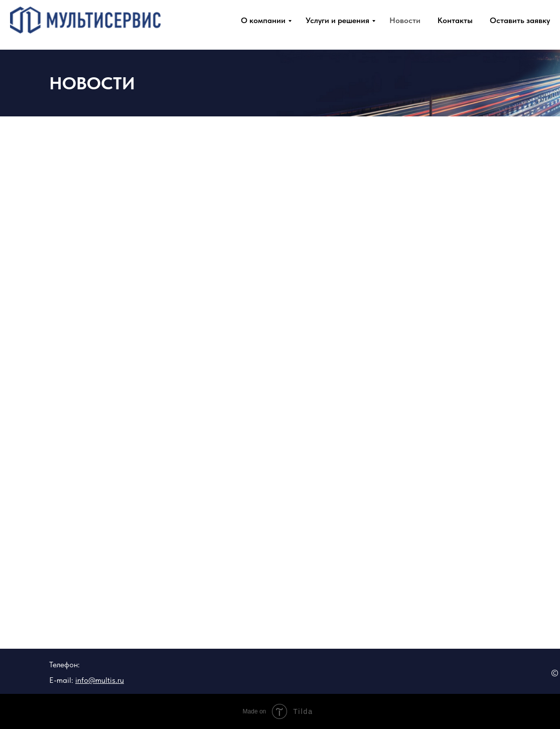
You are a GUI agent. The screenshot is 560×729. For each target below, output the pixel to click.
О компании (263, 20)
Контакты (455, 20)
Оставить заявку (520, 20)
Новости (405, 20)
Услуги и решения (337, 20)
